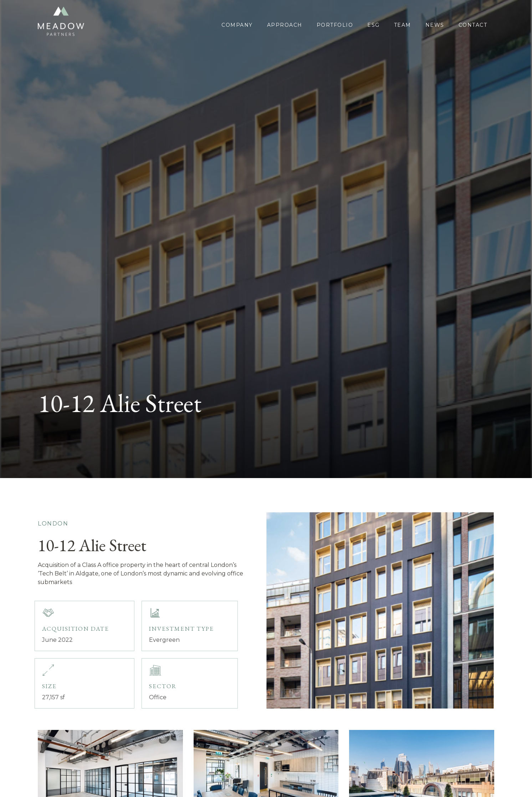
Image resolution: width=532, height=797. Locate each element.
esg (374, 25)
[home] (63, 21)
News (435, 25)
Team (403, 25)
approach (285, 25)
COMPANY (237, 25)
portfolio (335, 25)
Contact (473, 25)
